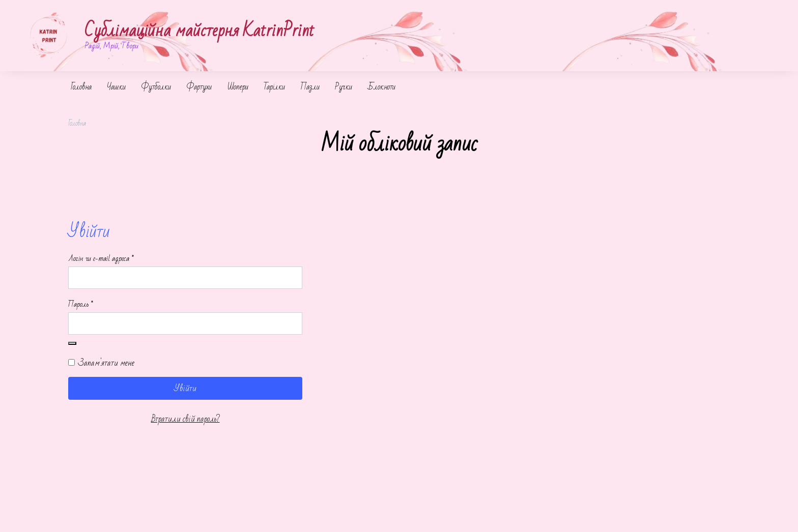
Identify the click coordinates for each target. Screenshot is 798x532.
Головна (81, 87)
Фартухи (199, 87)
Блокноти (381, 87)
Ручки (344, 87)
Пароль (97, 305)
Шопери (238, 87)
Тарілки (274, 87)
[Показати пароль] (72, 343)
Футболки (156, 87)
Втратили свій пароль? (186, 419)
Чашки (116, 87)
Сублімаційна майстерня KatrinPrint (199, 31)
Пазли (310, 87)
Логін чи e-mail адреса (118, 259)
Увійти (185, 388)
